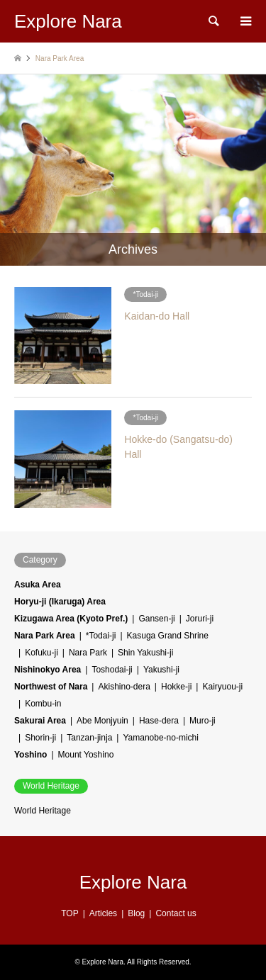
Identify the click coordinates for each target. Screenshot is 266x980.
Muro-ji (203, 721)
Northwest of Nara (51, 687)
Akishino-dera (124, 687)
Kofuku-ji (41, 653)
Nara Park (88, 653)
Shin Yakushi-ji (145, 653)
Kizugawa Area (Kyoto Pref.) (71, 619)
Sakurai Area (40, 721)
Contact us (176, 913)
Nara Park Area (45, 636)
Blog (136, 913)
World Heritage (43, 811)
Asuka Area (38, 585)
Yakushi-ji (161, 670)
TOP (70, 913)
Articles (103, 913)
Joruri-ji (200, 619)
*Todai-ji (101, 636)
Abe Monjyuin (102, 721)
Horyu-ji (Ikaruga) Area (60, 602)
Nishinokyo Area (48, 670)
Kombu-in (43, 704)
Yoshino (31, 755)
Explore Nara (133, 882)
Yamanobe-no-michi (161, 738)
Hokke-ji (176, 687)
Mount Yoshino (86, 755)
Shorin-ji (40, 738)
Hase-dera (159, 721)
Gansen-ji (156, 619)
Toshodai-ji (112, 670)
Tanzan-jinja (89, 738)
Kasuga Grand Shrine (168, 636)
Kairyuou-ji (222, 687)
